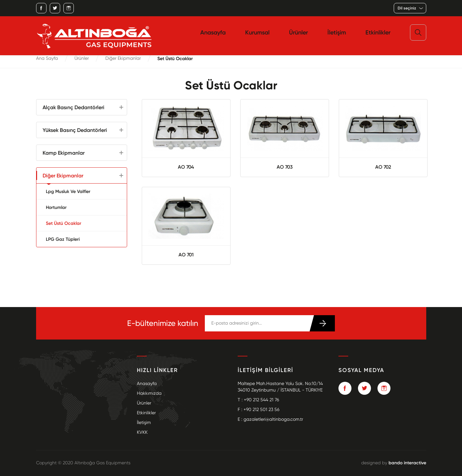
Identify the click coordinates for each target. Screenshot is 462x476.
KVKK (142, 432)
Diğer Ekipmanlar (123, 58)
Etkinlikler (378, 32)
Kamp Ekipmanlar (64, 153)
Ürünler (298, 32)
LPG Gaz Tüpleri (63, 239)
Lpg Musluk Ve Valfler (68, 191)
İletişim (337, 32)
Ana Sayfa (47, 58)
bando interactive (407, 463)
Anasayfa (213, 32)
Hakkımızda (149, 393)
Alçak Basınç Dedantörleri (73, 107)
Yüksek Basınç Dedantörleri (75, 130)
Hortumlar (56, 207)
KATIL (322, 323)
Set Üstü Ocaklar (64, 223)
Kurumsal (257, 32)
